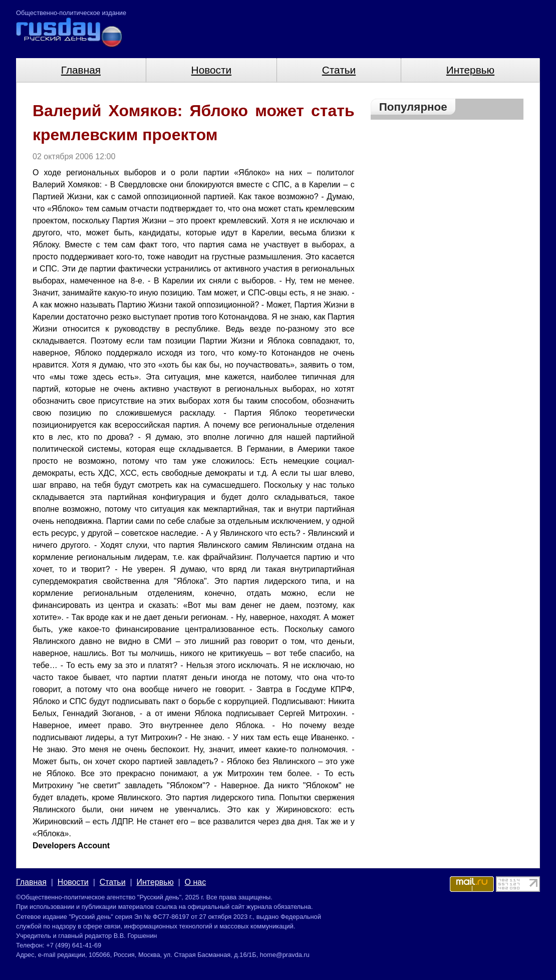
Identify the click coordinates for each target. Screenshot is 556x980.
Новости (212, 70)
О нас (196, 882)
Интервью (470, 70)
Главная (81, 70)
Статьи (339, 70)
